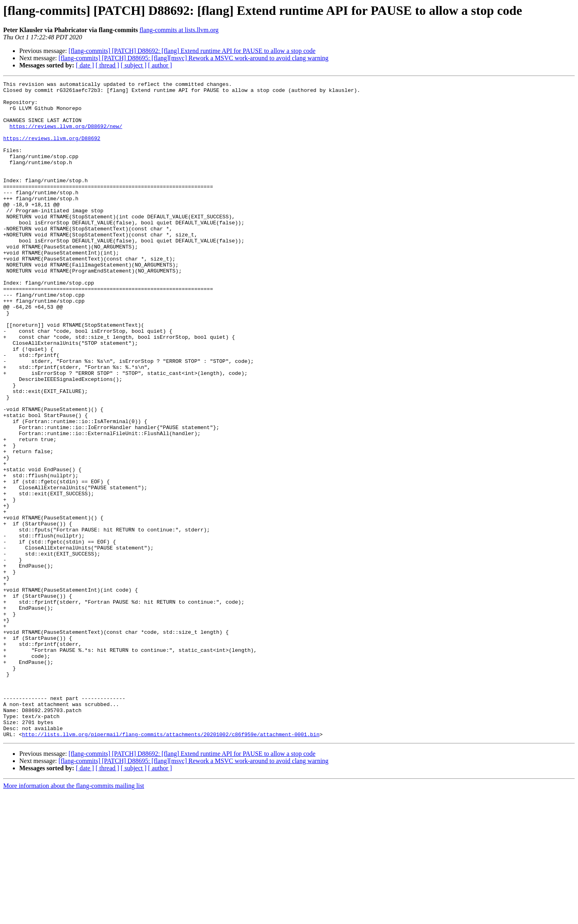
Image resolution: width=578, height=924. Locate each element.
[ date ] (85, 65)
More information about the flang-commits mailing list (74, 917)
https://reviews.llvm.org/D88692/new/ (66, 136)
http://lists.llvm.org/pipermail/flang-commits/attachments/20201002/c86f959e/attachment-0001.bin (171, 865)
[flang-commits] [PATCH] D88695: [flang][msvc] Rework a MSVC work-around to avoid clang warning (194, 58)
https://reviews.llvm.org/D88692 (52, 150)
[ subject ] (134, 65)
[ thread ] (107, 65)
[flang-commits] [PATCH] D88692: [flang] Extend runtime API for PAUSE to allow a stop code (192, 51)
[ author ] (160, 65)
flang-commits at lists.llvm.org (179, 30)
